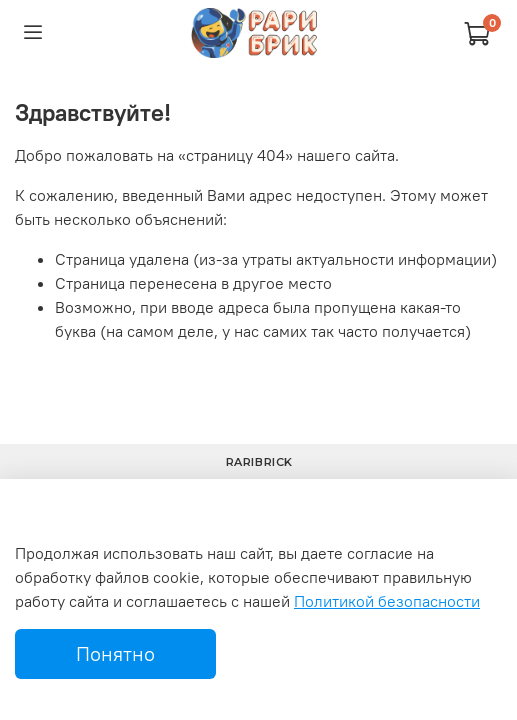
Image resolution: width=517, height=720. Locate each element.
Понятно (115, 653)
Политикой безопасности (387, 601)
